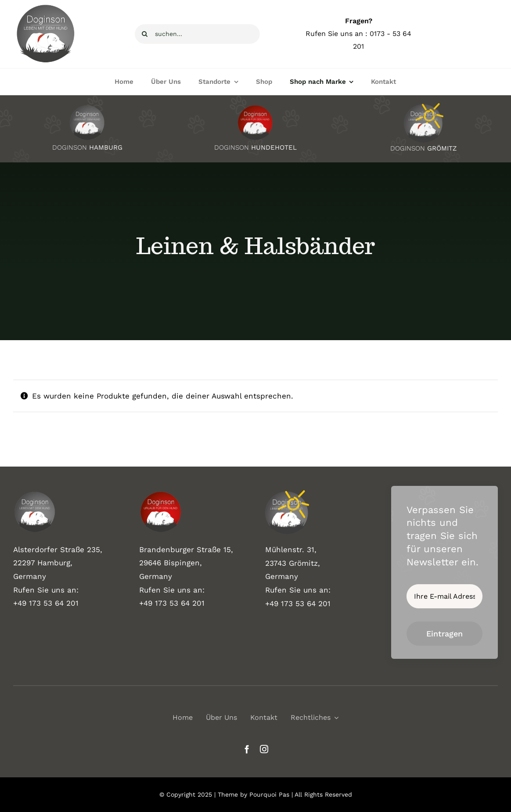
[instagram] (264, 749)
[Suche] (145, 34)
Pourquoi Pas (269, 794)
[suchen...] (197, 34)
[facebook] (247, 749)
